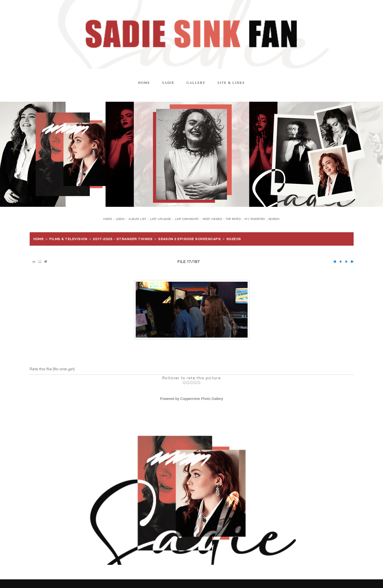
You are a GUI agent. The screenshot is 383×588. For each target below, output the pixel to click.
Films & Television (68, 239)
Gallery (196, 83)
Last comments (187, 219)
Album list (137, 219)
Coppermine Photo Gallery (202, 399)
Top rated (233, 219)
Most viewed (212, 219)
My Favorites (255, 219)
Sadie (168, 83)
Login (120, 219)
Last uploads (160, 219)
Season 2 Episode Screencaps (189, 239)
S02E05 (234, 239)
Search (274, 219)
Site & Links (231, 83)
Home (144, 83)
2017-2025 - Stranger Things (123, 239)
